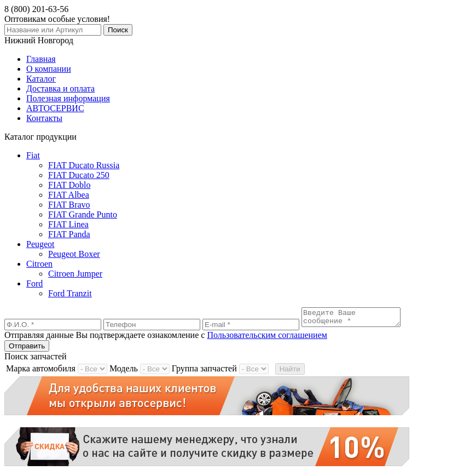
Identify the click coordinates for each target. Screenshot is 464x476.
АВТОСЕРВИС (55, 108)
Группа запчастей (204, 372)
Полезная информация (68, 98)
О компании (49, 69)
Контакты (44, 118)
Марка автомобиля (41, 372)
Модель (124, 372)
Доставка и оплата (60, 88)
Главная (41, 59)
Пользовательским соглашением (267, 338)
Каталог (41, 79)
